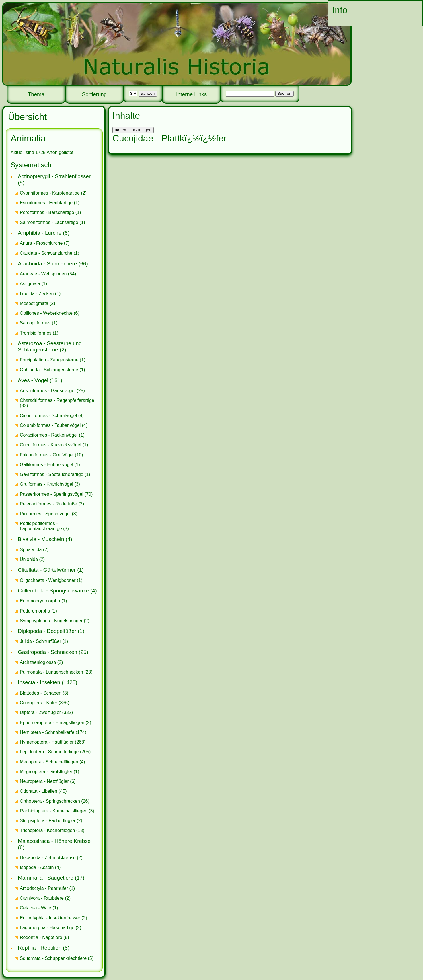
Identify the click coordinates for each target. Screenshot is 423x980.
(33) (57, 403)
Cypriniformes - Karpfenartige (50, 193)
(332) (46, 712)
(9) (44, 937)
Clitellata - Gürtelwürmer (47, 570)
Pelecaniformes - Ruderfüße (48, 504)
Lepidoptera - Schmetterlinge (49, 752)
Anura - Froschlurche (41, 243)
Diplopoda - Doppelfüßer (47, 631)
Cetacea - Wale (36, 908)
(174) (53, 732)
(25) (52, 391)
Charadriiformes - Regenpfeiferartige (57, 400)
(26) (55, 801)
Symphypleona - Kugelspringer (51, 621)
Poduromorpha (35, 611)
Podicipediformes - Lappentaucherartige (41, 526)
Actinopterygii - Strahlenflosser (54, 176)
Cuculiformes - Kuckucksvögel (50, 445)
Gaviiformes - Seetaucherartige (52, 474)
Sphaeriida (31, 550)
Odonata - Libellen (39, 791)
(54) (48, 274)
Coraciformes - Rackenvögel (49, 435)
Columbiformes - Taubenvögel (50, 425)
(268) (53, 742)
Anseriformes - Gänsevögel (48, 391)
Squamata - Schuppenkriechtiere (53, 958)
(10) (51, 455)
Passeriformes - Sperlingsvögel (51, 494)
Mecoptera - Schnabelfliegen (49, 762)
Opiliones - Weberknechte (46, 313)
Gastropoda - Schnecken (47, 652)
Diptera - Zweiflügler (40, 712)
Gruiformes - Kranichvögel (46, 484)
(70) (56, 494)
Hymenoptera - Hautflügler (47, 742)
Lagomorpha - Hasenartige (47, 928)
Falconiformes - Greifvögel (47, 455)
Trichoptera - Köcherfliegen (47, 830)
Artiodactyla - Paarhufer (44, 888)
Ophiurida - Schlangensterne (49, 370)
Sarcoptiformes (35, 323)
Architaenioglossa (38, 662)
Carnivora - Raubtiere (42, 898)
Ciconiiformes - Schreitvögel (48, 416)
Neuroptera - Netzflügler (44, 781)
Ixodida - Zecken (37, 294)
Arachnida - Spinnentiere (47, 264)
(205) (55, 752)
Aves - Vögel (33, 380)
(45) (43, 791)
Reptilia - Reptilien (40, 948)
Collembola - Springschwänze (53, 591)
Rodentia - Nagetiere (41, 937)
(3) (50, 484)
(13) (52, 830)
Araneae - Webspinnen (43, 274)
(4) (52, 416)
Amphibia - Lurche (40, 233)
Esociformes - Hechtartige (46, 203)
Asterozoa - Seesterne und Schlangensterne (50, 346)
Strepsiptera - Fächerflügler (48, 821)
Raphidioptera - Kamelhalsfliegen (54, 811)
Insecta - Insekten (39, 682)
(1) (50, 203)
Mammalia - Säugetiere (45, 878)
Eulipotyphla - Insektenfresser (50, 918)
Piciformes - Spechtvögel (45, 514)
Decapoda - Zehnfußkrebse (48, 858)
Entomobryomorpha (40, 601)
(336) (45, 703)
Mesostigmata (34, 303)
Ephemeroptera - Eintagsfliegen (52, 723)
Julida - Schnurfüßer (40, 641)
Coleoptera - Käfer (39, 703)
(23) (56, 672)
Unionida (29, 559)
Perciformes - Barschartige (47, 212)
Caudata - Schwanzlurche (46, 253)
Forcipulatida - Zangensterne (49, 360)
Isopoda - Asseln (37, 867)
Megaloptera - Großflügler (46, 772)
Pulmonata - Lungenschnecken (51, 672)
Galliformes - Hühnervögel (46, 465)
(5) (57, 958)
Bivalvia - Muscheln (41, 539)
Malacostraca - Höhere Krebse (54, 841)
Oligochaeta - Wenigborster (48, 580)
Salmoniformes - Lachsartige (49, 222)
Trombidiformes (36, 333)
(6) (50, 313)
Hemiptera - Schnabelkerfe (47, 732)
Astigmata (30, 284)
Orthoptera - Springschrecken (50, 801)
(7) (45, 243)
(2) (53, 193)
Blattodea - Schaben (41, 693)
